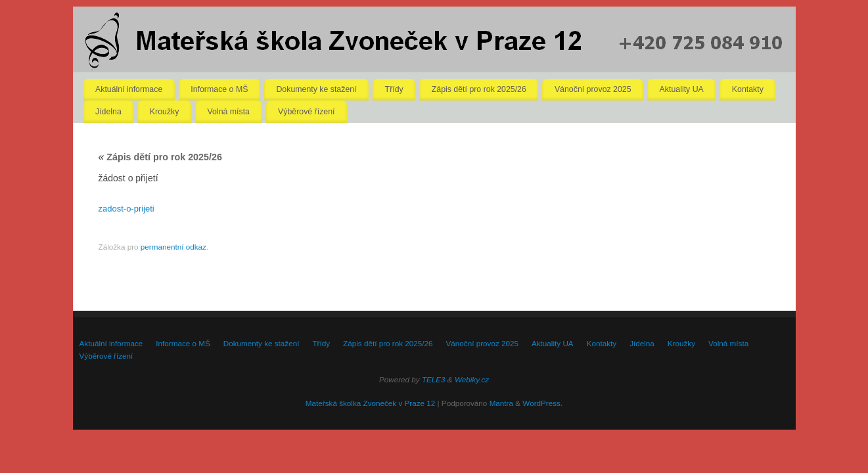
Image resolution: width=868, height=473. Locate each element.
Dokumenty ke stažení (316, 89)
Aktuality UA (682, 89)
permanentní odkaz (173, 247)
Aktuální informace (129, 89)
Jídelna (108, 112)
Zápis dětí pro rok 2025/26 (479, 89)
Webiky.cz (472, 379)
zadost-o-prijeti (126, 209)
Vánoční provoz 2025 (593, 89)
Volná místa (228, 112)
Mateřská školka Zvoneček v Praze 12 (370, 403)
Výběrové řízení (306, 112)
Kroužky (165, 112)
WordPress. (542, 403)
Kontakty (748, 89)
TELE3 (434, 379)
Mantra (501, 403)
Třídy (394, 89)
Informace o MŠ (219, 89)
